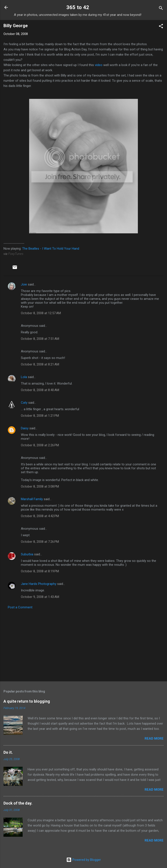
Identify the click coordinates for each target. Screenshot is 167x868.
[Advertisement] (83, 644)
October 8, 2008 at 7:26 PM (40, 542)
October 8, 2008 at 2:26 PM (40, 445)
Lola (24, 377)
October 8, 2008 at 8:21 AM (40, 364)
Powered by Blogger (84, 860)
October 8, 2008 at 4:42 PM (40, 516)
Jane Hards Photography (39, 584)
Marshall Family (32, 499)
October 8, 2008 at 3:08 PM (40, 486)
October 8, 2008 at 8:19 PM (40, 571)
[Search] (161, 9)
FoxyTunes (16, 254)
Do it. (8, 752)
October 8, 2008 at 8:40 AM (40, 390)
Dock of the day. (18, 803)
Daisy (25, 428)
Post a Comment (20, 607)
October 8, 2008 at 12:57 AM (41, 313)
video (99, 65)
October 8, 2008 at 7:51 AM (40, 339)
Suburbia (27, 554)
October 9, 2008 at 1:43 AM (40, 597)
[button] (161, 27)
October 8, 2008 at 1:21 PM (40, 416)
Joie (24, 284)
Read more (154, 739)
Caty (24, 403)
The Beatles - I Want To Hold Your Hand (51, 249)
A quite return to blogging (27, 701)
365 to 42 (78, 7)
